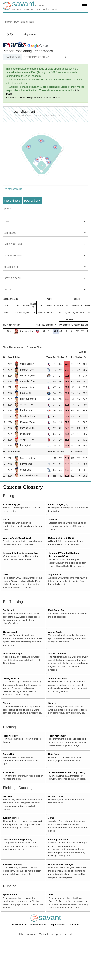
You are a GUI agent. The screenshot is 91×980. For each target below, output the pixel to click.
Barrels (7, 519)
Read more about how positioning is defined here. (33, 97)
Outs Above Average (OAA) (18, 839)
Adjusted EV (55, 574)
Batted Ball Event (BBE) (61, 538)
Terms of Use (19, 925)
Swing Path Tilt (11, 678)
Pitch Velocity (10, 736)
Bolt (51, 895)
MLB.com (74, 925)
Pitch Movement (58, 736)
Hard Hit (53, 519)
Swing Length (11, 632)
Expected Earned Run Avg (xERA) (67, 772)
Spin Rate (53, 754)
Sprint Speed (10, 895)
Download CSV (32, 201)
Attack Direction (57, 653)
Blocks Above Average (60, 864)
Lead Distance (11, 818)
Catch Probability (13, 864)
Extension (8, 772)
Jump (51, 818)
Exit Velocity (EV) (12, 504)
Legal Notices (58, 925)
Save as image (12, 201)
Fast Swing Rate (57, 610)
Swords (52, 703)
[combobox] (45, 21)
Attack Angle (55, 632)
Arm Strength (56, 796)
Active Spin (9, 754)
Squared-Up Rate (57, 678)
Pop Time (8, 796)
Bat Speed (8, 610)
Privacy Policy (39, 925)
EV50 (6, 574)
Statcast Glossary (23, 487)
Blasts (6, 703)
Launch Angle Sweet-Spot (17, 538)
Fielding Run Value (58, 839)
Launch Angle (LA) (58, 504)
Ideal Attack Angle (13, 653)
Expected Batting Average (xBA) (20, 553)
